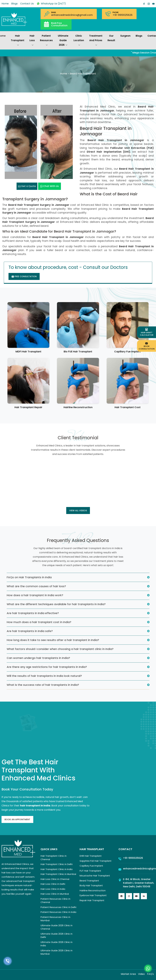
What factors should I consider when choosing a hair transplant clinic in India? (60, 649)
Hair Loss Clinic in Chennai (55, 879)
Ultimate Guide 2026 (63, 41)
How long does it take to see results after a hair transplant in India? (53, 640)
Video (141, 974)
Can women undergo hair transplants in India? (38, 658)
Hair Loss (32, 41)
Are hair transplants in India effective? (33, 613)
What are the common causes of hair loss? (36, 586)
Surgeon (125, 36)
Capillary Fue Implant (128, 352)
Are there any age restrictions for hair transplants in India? (47, 667)
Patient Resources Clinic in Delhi (58, 907)
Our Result (111, 38)
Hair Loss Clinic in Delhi (53, 884)
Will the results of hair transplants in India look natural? (44, 676)
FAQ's (150, 974)
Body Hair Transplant (91, 885)
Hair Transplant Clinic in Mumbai (58, 874)
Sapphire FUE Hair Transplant (96, 861)
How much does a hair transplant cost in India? (39, 622)
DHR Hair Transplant (91, 856)
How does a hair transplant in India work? (35, 595)
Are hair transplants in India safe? (30, 631)
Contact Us (27, 4)
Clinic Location (79, 41)
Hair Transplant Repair (28, 407)
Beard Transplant (89, 881)
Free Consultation (24, 276)
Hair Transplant (18, 41)
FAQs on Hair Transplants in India (29, 577)
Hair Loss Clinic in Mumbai (55, 894)
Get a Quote (27, 186)
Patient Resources (46, 41)
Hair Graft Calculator (147, 332)
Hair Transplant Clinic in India (57, 869)
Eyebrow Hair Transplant (93, 895)
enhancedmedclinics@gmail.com (72, 15)
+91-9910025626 (123, 15)
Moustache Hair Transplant (95, 876)
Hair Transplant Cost (128, 407)
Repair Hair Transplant (92, 900)
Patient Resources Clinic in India (58, 912)
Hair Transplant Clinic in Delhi (57, 864)
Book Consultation (147, 346)
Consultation (59, 24)
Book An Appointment (17, 819)
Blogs (14, 4)
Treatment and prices (96, 41)
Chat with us (50, 186)
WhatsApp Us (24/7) (51, 4)
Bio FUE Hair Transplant (78, 352)
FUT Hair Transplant (90, 871)
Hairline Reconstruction (78, 407)
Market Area (128, 974)
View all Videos (78, 511)
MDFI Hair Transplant (28, 352)
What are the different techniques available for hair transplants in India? (56, 604)
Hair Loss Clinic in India (53, 889)
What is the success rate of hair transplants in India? (43, 685)
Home (5, 4)
